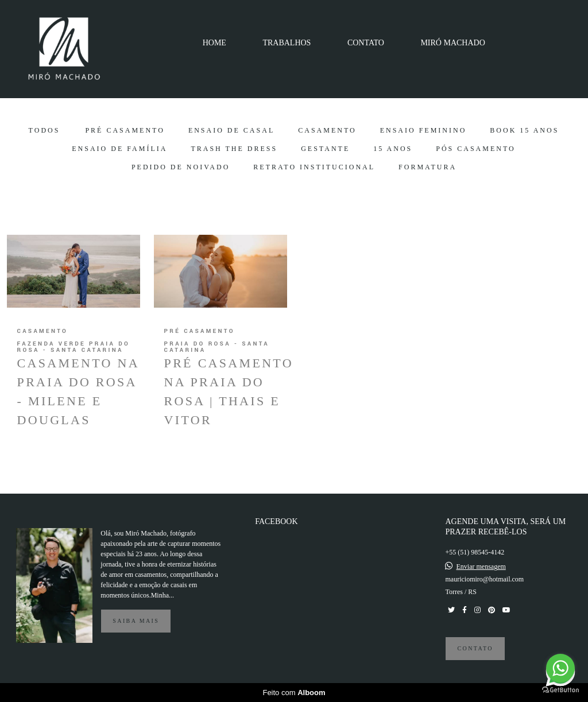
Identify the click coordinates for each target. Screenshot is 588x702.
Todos (45, 130)
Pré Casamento (125, 130)
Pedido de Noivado (181, 167)
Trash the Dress (234, 149)
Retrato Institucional (314, 167)
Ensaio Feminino (423, 130)
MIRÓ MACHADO (452, 43)
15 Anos (393, 149)
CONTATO (366, 43)
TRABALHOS (287, 43)
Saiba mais (136, 621)
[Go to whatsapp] (560, 668)
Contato (475, 648)
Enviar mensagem (481, 567)
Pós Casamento (475, 149)
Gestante (325, 149)
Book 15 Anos (524, 130)
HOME (214, 43)
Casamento (327, 130)
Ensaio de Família (119, 149)
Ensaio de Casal (231, 130)
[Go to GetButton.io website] (560, 690)
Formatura (428, 167)
